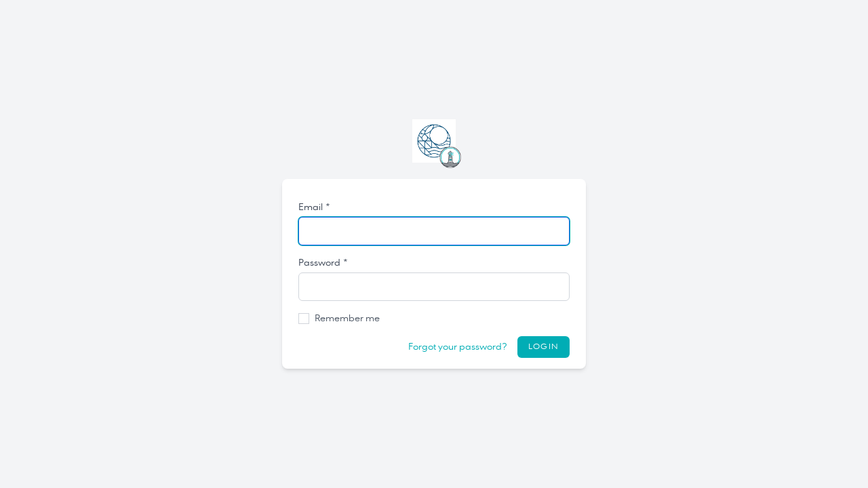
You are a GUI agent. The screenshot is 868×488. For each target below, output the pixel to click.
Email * (315, 207)
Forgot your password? (457, 347)
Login (544, 347)
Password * (323, 263)
